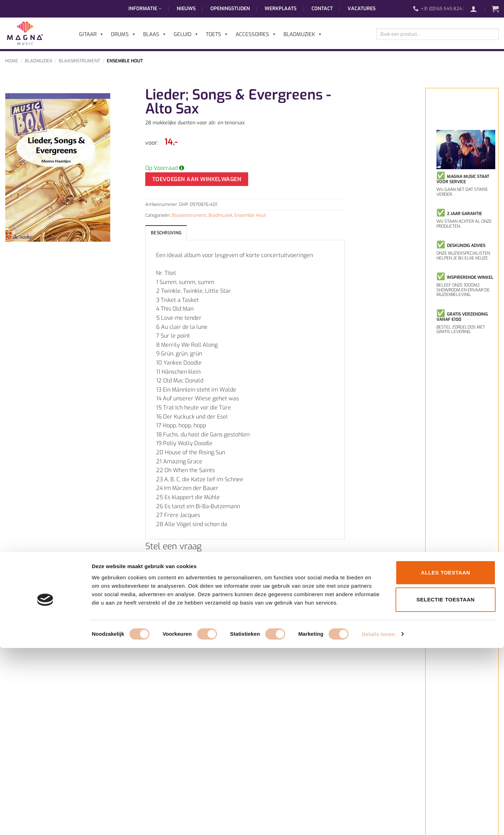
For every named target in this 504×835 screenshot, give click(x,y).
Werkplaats (281, 9)
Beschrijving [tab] (166, 233)
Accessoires (256, 34)
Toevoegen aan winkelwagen (197, 179)
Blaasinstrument (79, 61)
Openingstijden (230, 9)
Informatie (145, 9)
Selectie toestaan (446, 787)
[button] (477, 9)
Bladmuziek (39, 61)
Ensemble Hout (125, 61)
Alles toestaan (446, 760)
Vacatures (362, 9)
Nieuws (186, 9)
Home (12, 61)
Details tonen (378, 821)
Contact (322, 9)
